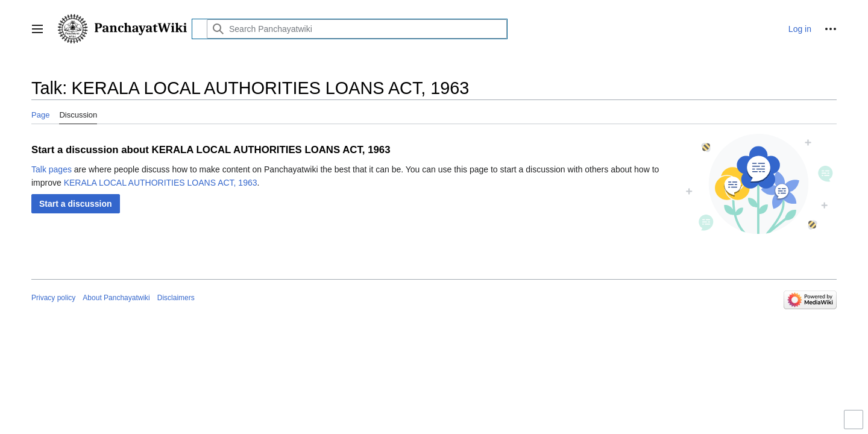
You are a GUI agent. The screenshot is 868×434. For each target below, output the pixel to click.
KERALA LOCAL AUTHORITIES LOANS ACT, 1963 (161, 183)
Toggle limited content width (855, 425)
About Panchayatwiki (116, 298)
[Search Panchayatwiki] (357, 29)
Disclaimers (176, 298)
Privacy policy (53, 298)
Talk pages (52, 169)
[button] (37, 29)
